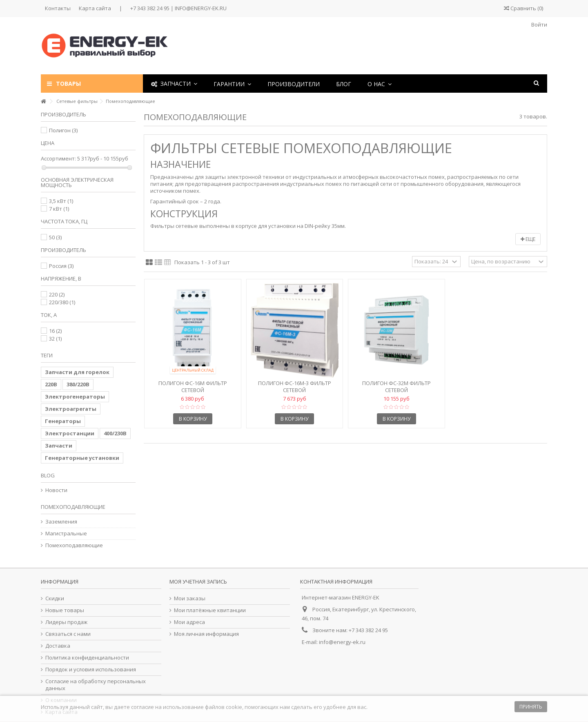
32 (55, 339)
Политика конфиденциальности (87, 658)
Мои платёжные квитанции (210, 610)
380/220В (78, 384)
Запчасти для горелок (77, 372)
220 (57, 294)
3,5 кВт (61, 201)
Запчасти (59, 446)
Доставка (58, 646)
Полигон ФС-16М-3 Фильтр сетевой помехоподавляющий (295, 390)
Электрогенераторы (75, 397)
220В (51, 384)
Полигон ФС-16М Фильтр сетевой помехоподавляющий (193, 390)
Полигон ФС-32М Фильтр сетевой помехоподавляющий (396, 390)
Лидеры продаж (66, 622)
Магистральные (66, 534)
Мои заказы (190, 598)
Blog (48, 475)
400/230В (115, 433)
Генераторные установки (82, 458)
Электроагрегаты (71, 409)
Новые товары (65, 610)
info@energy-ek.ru (342, 642)
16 (55, 331)
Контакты (58, 8)
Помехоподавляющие (74, 545)
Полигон (63, 130)
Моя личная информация (206, 634)
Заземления (61, 522)
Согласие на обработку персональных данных (96, 685)
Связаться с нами (68, 634)
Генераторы (63, 421)
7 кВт (59, 209)
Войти (539, 25)
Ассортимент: (58, 159)
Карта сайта (95, 8)
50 (55, 237)
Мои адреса (189, 622)
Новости (56, 490)
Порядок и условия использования (91, 670)
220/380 (62, 302)
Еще (528, 239)
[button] (232, 84)
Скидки (55, 598)
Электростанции (70, 433)
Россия (61, 266)
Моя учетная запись (198, 582)
